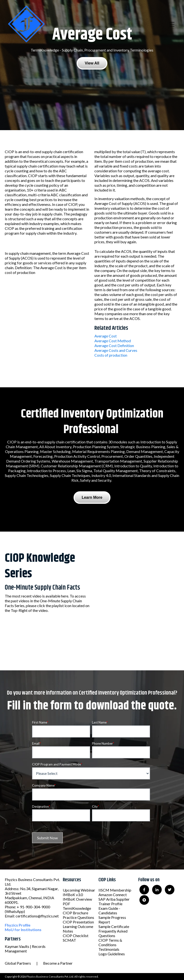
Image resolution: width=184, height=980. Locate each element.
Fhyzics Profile (18, 925)
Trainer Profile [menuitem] (110, 904)
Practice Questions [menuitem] (78, 917)
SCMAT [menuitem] (69, 940)
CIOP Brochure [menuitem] (75, 913)
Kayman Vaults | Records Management (25, 949)
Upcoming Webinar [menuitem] (79, 890)
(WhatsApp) (15, 911)
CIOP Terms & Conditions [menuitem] (110, 942)
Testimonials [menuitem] (109, 949)
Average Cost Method (113, 341)
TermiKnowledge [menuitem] (77, 908)
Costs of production (111, 355)
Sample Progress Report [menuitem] (112, 920)
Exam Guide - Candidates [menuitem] (109, 910)
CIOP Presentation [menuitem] (78, 922)
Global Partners (18, 963)
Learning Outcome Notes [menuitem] (78, 929)
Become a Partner (58, 963)
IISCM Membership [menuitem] (115, 890)
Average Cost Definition (114, 345)
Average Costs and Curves (116, 350)
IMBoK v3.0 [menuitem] (73, 895)
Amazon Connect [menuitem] (113, 895)
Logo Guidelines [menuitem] (112, 954)
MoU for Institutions (23, 930)
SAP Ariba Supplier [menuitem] (114, 899)
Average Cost (106, 336)
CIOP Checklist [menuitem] (76, 936)
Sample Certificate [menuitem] (114, 926)
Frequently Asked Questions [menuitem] (113, 933)
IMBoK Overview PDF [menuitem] (77, 901)
